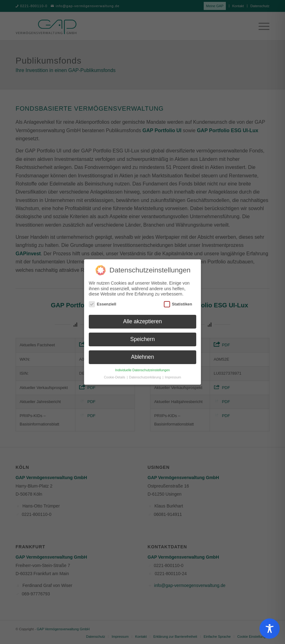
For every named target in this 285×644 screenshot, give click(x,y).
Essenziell (102, 301)
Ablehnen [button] (143, 354)
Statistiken (178, 301)
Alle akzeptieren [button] (142, 319)
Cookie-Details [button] (115, 374)
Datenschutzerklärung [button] (146, 374)
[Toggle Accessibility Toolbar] (270, 629)
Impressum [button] (173, 374)
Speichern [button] (142, 336)
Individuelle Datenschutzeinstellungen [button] (143, 367)
